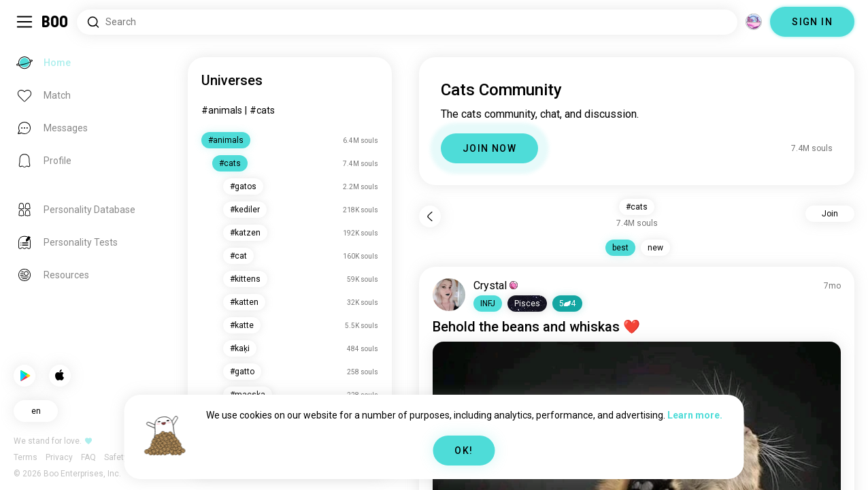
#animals (222, 110)
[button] (488, 304)
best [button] (620, 248)
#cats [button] (637, 207)
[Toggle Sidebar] (24, 22)
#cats (262, 110)
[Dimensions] (754, 22)
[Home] (55, 22)
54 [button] (567, 304)
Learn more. (695, 415)
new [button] (655, 248)
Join (830, 214)
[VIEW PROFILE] (449, 295)
